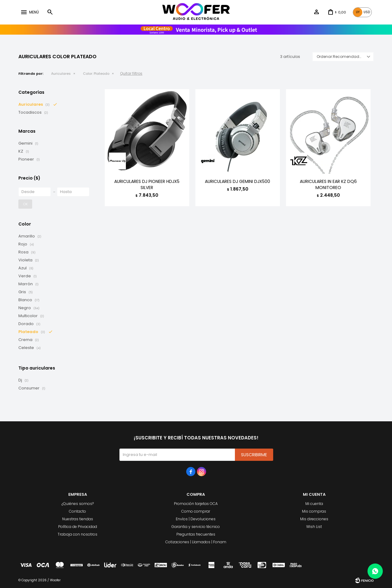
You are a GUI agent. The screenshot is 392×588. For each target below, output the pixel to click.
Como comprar (196, 511)
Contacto (77, 511)
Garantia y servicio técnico (196, 527)
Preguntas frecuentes (196, 534)
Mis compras (314, 511)
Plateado (96, 74)
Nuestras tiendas (78, 519)
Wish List (314, 527)
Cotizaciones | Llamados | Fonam (196, 542)
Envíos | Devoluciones (196, 519)
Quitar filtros (131, 73)
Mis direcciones (314, 519)
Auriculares (61, 74)
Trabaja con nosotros (77, 534)
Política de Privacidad (78, 527)
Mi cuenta (314, 504)
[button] (50, 12)
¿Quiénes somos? (78, 504)
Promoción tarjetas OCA (196, 504)
